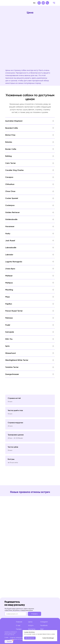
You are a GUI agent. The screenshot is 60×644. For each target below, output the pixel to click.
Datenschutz (14, 632)
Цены (30, 622)
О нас (18, 625)
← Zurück (9, 642)
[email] (15, 614)
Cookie (6, 638)
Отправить (34, 614)
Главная (19, 622)
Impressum (7, 632)
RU (34, 3)
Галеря (19, 629)
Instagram (44, 622)
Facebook (44, 625)
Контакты (32, 629)
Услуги (31, 625)
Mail (42, 629)
